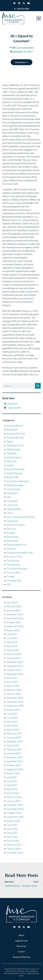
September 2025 (15, 626)
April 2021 (12, 789)
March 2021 (13, 793)
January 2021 (14, 801)
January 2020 (14, 849)
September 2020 (15, 817)
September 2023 (15, 706)
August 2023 (13, 710)
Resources (21, 946)
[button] (39, 18)
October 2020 (14, 813)
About (21, 935)
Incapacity (12, 493)
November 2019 (15, 853)
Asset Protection (15, 426)
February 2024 (14, 690)
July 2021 (12, 777)
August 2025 (13, 630)
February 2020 (14, 845)
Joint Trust (12, 505)
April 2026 (12, 602)
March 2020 (13, 841)
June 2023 (12, 718)
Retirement (12, 541)
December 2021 (15, 757)
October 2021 (14, 765)
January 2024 (14, 694)
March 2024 (13, 686)
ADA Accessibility (31, 971)
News (10, 513)
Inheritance (12, 501)
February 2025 (14, 654)
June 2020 (12, 829)
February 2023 (14, 733)
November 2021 (15, 761)
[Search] (38, 386)
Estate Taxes (13, 477)
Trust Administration (17, 569)
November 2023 (15, 702)
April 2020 (12, 837)
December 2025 (15, 614)
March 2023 (13, 730)
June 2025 (12, 638)
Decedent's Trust (15, 445)
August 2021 (13, 773)
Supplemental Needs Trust (20, 553)
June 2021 (12, 781)
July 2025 (12, 634)
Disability (12, 453)
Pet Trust (11, 529)
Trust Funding (14, 572)
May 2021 (12, 785)
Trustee (11, 576)
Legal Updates (14, 509)
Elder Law (12, 461)
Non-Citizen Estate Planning (21, 517)
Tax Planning (13, 561)
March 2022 (13, 745)
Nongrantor (13, 521)
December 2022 (15, 741)
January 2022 (14, 753)
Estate (10, 465)
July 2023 (12, 714)
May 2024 (12, 678)
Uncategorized (14, 580)
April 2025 (12, 646)
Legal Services (21, 941)
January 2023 (14, 737)
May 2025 (12, 642)
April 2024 (12, 682)
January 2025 (14, 658)
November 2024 (15, 666)
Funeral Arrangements (18, 481)
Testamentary (14, 565)
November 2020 (15, 809)
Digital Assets (14, 449)
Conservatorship (15, 437)
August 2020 (13, 821)
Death (10, 441)
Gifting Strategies (15, 485)
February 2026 (14, 606)
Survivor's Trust (15, 557)
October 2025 (14, 622)
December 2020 (15, 805)
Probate (11, 533)
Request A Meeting (21, 957)
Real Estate (12, 537)
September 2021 (15, 769)
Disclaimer (21, 971)
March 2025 (13, 650)
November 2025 (15, 618)
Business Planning (16, 433)
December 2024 (15, 662)
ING (9, 497)
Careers (21, 952)
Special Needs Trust (17, 545)
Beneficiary (12, 430)
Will (9, 584)
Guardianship (14, 489)
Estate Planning (15, 473)
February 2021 (14, 797)
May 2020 (12, 833)
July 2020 (12, 825)
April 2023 (12, 726)
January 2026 (14, 610)
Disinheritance (14, 457)
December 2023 (15, 698)
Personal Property (16, 525)
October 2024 (14, 670)
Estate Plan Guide (16, 469)
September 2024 (15, 674)
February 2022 (14, 749)
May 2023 (12, 722)
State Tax (11, 549)
